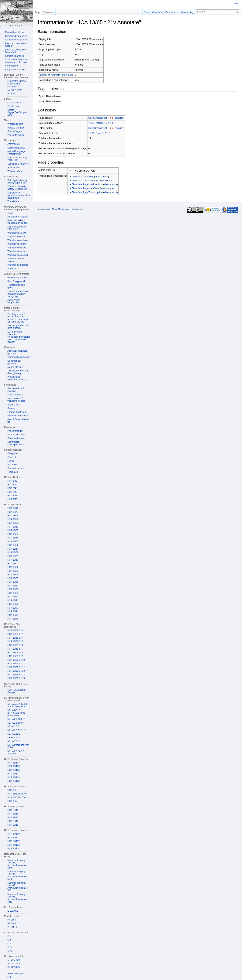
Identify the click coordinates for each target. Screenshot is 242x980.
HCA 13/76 (13, 619)
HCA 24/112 (14, 841)
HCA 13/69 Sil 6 (15, 645)
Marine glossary (15, 367)
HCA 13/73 (13, 608)
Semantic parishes (14, 56)
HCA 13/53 (13, 534)
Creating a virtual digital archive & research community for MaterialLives (18, 318)
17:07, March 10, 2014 (101, 123)
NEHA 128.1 (14, 741)
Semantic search (16, 468)
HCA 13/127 (14, 774)
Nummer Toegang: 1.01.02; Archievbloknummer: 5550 (18, 875)
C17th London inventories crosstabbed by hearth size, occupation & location (19, 337)
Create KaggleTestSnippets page (17, 113)
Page (37, 12)
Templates (13, 472)
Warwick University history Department (17, 188)
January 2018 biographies (14, 301)
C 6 (9, 940)
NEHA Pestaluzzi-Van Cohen (18, 746)
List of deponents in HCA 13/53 (17, 228)
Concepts (12, 457)
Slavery (11, 408)
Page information (16, 135)
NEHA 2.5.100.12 (16, 719)
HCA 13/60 (13, 560)
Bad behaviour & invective (16, 390)
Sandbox (12, 269)
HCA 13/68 (13, 589)
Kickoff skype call (16, 281)
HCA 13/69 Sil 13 (16, 671)
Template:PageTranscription (87, 192)
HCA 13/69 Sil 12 (16, 667)
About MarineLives (61, 209)
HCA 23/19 (13, 825)
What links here (15, 124)
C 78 (10, 951)
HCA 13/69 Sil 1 (15, 634)
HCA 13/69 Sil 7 (15, 649)
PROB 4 (12, 920)
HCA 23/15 (13, 810)
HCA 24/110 (14, 834)
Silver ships (13, 405)
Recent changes (16, 974)
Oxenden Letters (16, 438)
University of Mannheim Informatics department (19, 195)
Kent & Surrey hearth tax (18, 421)
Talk (111, 118)
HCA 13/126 (14, 770)
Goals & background (18, 278)
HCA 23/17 (13, 818)
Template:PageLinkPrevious (87, 184)
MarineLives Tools (16, 435)
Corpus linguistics (16, 148)
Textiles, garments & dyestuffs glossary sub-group (18, 294)
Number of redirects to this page (56, 75)
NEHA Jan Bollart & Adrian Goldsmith (17, 705)
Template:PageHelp (83, 177)
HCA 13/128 (14, 777)
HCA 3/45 (12, 488)
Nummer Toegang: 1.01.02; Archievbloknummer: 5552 (18, 898)
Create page (14, 106)
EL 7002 (12, 94)
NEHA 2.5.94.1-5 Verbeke (16, 753)
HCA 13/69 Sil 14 (16, 675)
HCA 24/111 (14, 838)
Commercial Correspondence (16, 443)
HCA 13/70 (13, 597)
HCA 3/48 (12, 499)
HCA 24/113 (14, 845)
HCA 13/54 (13, 538)
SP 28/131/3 (14, 960)
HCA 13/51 (13, 527)
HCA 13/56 (13, 545)
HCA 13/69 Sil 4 (15, 638)
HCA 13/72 (13, 604)
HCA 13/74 (13, 611)
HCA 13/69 (13, 593)
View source (172, 12)
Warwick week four (17, 244)
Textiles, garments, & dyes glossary (18, 327)
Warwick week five (17, 248)
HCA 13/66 (13, 582)
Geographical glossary (14, 362)
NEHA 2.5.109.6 (16, 723)
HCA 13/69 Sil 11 (16, 664)
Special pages (14, 131)
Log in (236, 3)
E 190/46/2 (13, 911)
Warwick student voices (16, 260)
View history (187, 12)
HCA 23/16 (13, 814)
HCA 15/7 (12, 801)
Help (10, 977)
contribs (119, 118)
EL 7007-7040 (14, 90)
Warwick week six (16, 251)
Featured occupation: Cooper (16, 45)
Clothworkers (12, 66)
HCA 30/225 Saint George (16, 691)
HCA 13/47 (13, 512)
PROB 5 (12, 924)
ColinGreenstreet (98, 118)
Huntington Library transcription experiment (17, 84)
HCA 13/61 (13, 564)
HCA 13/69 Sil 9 (15, 656)
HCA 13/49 (13, 519)
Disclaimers (77, 209)
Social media (14, 168)
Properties (13, 465)
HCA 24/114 (14, 849)
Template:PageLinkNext (85, 181)
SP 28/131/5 (14, 967)
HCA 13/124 (14, 763)
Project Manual (15, 431)
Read (147, 12)
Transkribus (13, 201)
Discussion (49, 12)
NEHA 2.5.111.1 (16, 726)
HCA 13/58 (13, 552)
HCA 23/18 (13, 821)
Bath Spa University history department (17, 182)
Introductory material (18, 217)
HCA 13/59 (13, 556)
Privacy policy (43, 209)
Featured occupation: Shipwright (16, 51)
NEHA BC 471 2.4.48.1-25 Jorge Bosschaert (16, 713)
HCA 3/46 (12, 492)
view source (102, 177)
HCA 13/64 (13, 575)
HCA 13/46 (13, 508)
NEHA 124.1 (14, 738)
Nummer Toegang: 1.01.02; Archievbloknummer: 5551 (18, 887)
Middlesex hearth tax (18, 416)
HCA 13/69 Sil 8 (15, 653)
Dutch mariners (15, 395)
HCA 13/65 (13, 578)
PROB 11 (12, 927)
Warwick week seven (18, 255)
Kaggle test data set (15, 70)
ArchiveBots (13, 144)
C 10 (10, 944)
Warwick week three (17, 240)
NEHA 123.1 (14, 734)
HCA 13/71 (13, 600)
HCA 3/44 (12, 485)
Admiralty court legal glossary (18, 352)
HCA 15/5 (12, 790)
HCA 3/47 (12, 496)
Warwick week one (17, 233)
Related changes (16, 128)
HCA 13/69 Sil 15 (16, 678)
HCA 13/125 (14, 766)
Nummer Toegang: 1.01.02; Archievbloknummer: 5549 (18, 864)
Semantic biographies (16, 36)
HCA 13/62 (13, 567)
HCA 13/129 (14, 781)
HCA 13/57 (13, 549)
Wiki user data (15, 171)
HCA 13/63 (13, 571)
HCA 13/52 (13, 530)
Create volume (15, 103)
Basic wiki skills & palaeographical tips (17, 222)
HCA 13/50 (13, 523)
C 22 (10, 947)
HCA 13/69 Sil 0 (15, 630)
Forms (11, 461)
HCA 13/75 (13, 615)
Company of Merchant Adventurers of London (17, 61)
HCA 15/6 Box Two (17, 797)
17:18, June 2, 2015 (99, 133)
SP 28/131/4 (14, 964)
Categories (13, 453)
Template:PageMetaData (86, 188)
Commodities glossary (19, 357)
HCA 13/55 (13, 541)
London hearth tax (17, 412)
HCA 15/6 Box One (17, 794)
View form (157, 12)
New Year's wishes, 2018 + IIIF (17, 159)
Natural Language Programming (16, 153)
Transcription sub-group (16, 286)
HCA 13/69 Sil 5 (15, 641)
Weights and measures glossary (17, 378)
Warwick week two (17, 237)
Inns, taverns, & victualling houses (16, 400)
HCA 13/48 (13, 516)
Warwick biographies (18, 265)
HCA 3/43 (12, 481)
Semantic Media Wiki (18, 164)
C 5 (9, 936)
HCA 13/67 (13, 586)
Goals (10, 213)
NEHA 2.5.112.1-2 (17, 730)
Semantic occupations (16, 40)
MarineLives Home (15, 32)
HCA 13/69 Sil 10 (16, 660)
